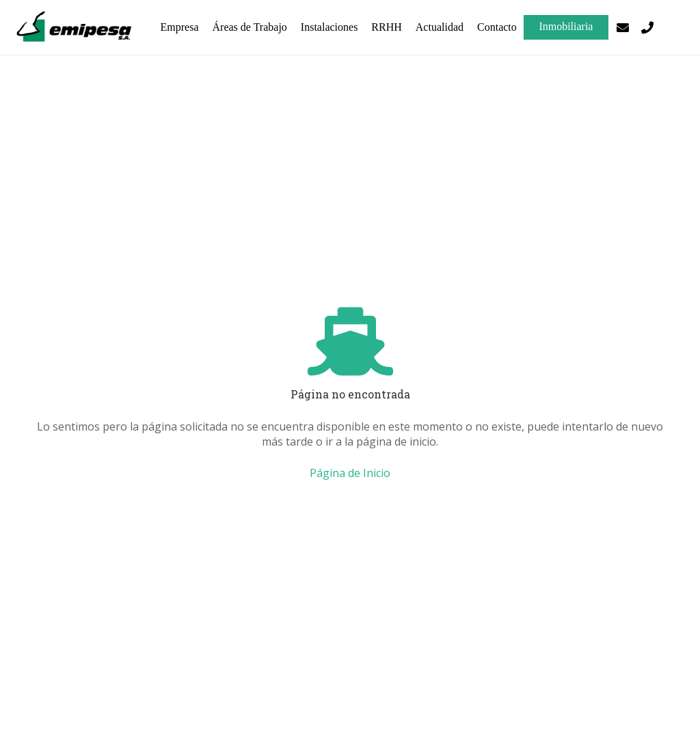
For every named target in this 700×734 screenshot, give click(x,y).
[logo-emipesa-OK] (76, 27)
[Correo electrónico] (623, 27)
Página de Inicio (350, 473)
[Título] (647, 27)
